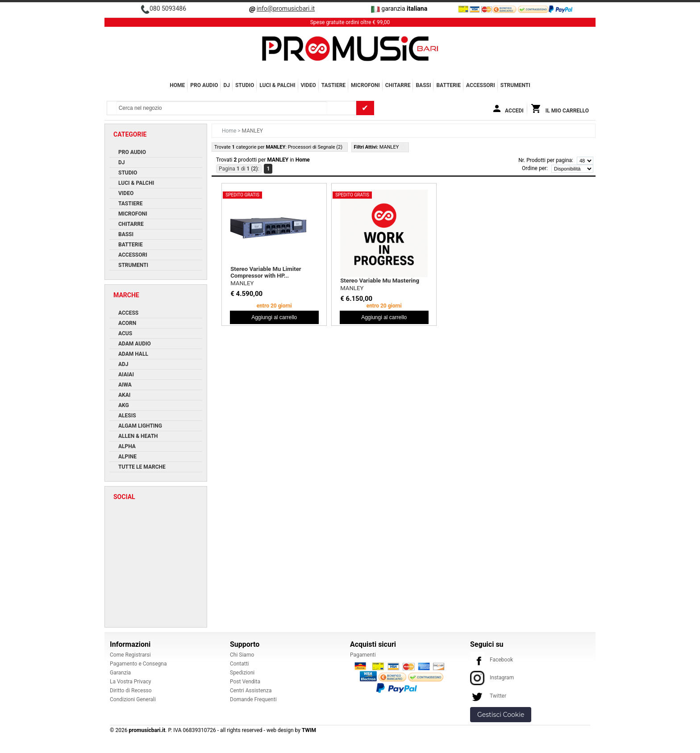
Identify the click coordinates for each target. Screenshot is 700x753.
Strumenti (515, 85)
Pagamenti (363, 655)
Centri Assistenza (251, 691)
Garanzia (120, 673)
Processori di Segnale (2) (315, 147)
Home (177, 85)
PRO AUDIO (204, 85)
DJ (227, 85)
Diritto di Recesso (131, 691)
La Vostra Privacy (130, 682)
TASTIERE (333, 85)
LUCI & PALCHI (277, 85)
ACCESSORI (481, 85)
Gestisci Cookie (501, 715)
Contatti (240, 664)
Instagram (492, 678)
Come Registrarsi (130, 655)
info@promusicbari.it (286, 8)
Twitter (488, 696)
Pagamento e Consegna (138, 664)
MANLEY (242, 283)
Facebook (492, 660)
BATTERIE (448, 85)
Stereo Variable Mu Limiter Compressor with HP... (266, 272)
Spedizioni (242, 673)
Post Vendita (245, 682)
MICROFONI (365, 85)
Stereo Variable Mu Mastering (380, 281)
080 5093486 (168, 8)
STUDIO (245, 85)
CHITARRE (398, 85)
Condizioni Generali (133, 699)
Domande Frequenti (253, 699)
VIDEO (308, 85)
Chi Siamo (242, 655)
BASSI (423, 85)
